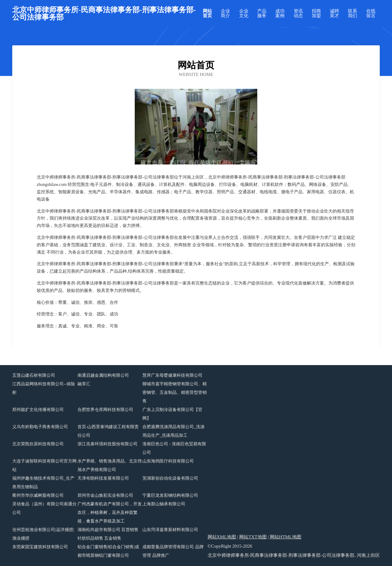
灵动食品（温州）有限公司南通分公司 (44, 508)
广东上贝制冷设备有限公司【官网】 (172, 414)
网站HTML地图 (286, 537)
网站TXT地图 (253, 537)
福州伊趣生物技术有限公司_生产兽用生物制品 (43, 483)
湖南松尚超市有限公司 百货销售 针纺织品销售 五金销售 (108, 534)
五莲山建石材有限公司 (34, 375)
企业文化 (244, 13)
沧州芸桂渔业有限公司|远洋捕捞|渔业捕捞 (43, 534)
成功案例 (280, 13)
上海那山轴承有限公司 (164, 504)
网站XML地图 (222, 537)
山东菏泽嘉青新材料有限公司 (170, 530)
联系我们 (352, 13)
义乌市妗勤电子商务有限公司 (40, 427)
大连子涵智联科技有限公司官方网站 (44, 465)
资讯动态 (298, 13)
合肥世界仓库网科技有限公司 (105, 410)
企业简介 (225, 13)
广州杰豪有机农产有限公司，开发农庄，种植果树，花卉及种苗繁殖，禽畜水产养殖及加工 (110, 513)
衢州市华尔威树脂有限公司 (38, 495)
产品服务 (262, 13)
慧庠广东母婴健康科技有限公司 (172, 375)
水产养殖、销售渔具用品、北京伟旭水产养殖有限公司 (110, 465)
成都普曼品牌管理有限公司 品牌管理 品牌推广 (173, 551)
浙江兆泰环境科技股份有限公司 (107, 444)
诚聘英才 (334, 13)
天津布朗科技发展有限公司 (103, 478)
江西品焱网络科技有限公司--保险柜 (44, 388)
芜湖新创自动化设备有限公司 (170, 478)
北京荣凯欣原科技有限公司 (38, 444)
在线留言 (371, 13)
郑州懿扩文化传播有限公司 (38, 410)
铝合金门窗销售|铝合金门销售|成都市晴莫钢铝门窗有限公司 (108, 551)
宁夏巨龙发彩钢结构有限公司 (170, 495)
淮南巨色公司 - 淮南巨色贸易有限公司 (174, 448)
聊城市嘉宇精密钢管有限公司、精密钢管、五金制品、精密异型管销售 (175, 392)
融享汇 (84, 384)
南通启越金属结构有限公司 (103, 375)
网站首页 (207, 13)
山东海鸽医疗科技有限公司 (168, 461)
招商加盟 (316, 13)
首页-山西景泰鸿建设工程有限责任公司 (108, 431)
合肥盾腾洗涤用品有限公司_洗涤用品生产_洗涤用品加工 (173, 431)
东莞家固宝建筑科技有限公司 (40, 547)
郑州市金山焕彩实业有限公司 (105, 495)
